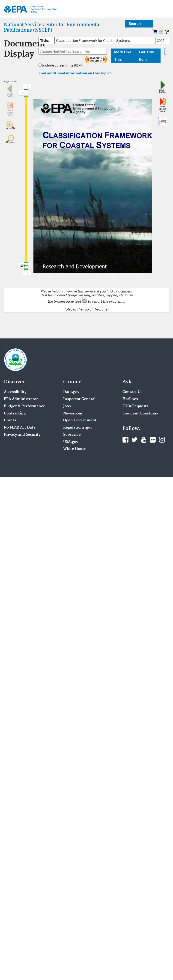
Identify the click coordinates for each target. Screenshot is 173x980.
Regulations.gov (78, 428)
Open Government (80, 420)
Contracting (15, 414)
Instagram (162, 440)
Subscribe (72, 435)
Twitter (134, 440)
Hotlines (130, 399)
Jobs (67, 406)
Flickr (153, 440)
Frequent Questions (140, 414)
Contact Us (132, 392)
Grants (10, 420)
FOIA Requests (136, 406)
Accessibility (15, 392)
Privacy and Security (22, 435)
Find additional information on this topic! (75, 73)
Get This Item (146, 56)
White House (75, 449)
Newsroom (73, 414)
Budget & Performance (24, 406)
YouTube (144, 440)
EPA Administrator (21, 399)
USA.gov (71, 442)
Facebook (125, 440)
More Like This (123, 56)
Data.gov (71, 392)
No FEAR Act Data (20, 428)
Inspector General (79, 399)
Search (135, 24)
